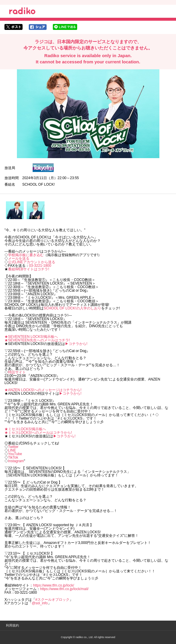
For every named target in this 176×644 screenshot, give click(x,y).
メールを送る (19, 258)
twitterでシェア (14, 27)
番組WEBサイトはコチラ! (29, 269)
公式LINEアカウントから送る (32, 262)
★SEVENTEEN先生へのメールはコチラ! (37, 340)
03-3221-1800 (40, 266)
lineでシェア (65, 27)
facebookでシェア (38, 27)
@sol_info (40, 603)
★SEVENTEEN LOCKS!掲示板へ (31, 337)
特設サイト (17, 372)
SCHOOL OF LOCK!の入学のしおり (72, 308)
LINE (12, 450)
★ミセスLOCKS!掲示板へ (25, 429)
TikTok (13, 457)
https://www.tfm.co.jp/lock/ (53, 585)
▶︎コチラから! (76, 344)
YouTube (15, 454)
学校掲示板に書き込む (26, 255)
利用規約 (12, 625)
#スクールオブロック (52, 600)
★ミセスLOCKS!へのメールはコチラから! (38, 433)
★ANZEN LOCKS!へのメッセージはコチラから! (43, 390)
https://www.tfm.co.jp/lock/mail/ (64, 589)
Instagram (16, 461)
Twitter (13, 447)
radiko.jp (22, 12)
